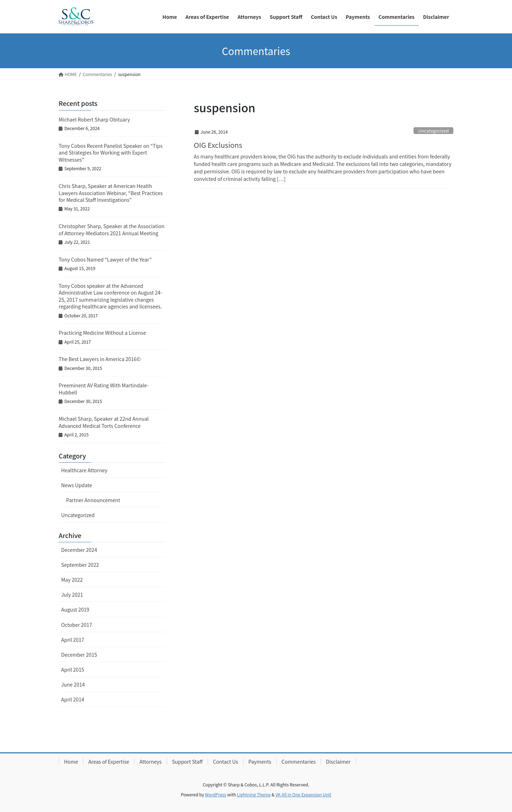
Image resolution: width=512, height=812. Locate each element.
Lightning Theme (254, 794)
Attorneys (150, 762)
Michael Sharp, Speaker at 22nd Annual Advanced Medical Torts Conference (104, 422)
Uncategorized (433, 131)
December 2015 (79, 655)
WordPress (216, 794)
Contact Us (226, 762)
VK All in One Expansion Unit (303, 794)
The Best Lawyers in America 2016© (100, 359)
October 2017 (77, 625)
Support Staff (187, 762)
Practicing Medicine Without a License (102, 333)
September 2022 (80, 565)
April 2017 (73, 640)
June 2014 (73, 684)
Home (71, 762)
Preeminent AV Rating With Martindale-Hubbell (104, 389)
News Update (77, 485)
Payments (260, 762)
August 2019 (75, 609)
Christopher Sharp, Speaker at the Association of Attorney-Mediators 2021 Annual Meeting (112, 230)
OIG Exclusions (218, 145)
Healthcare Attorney (84, 470)
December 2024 (79, 550)
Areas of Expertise (109, 762)
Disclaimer (338, 762)
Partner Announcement (93, 500)
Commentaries (299, 762)
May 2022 (72, 580)
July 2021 (72, 595)
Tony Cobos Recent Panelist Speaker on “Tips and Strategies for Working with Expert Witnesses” (111, 153)
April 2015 (73, 670)
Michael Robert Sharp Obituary (94, 119)
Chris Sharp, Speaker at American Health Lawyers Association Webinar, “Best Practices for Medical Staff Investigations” (111, 193)
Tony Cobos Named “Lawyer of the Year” (105, 259)
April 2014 (73, 699)
